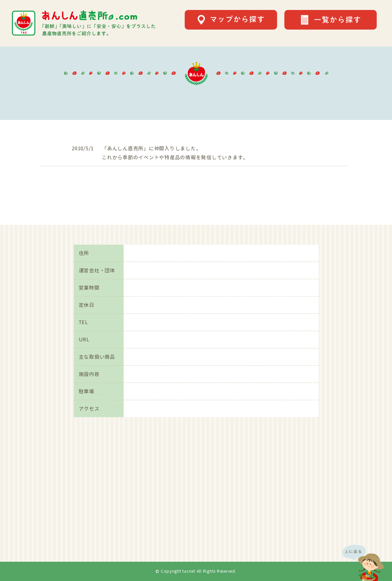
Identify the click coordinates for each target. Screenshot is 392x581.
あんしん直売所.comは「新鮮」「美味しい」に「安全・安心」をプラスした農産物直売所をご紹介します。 (84, 23)
